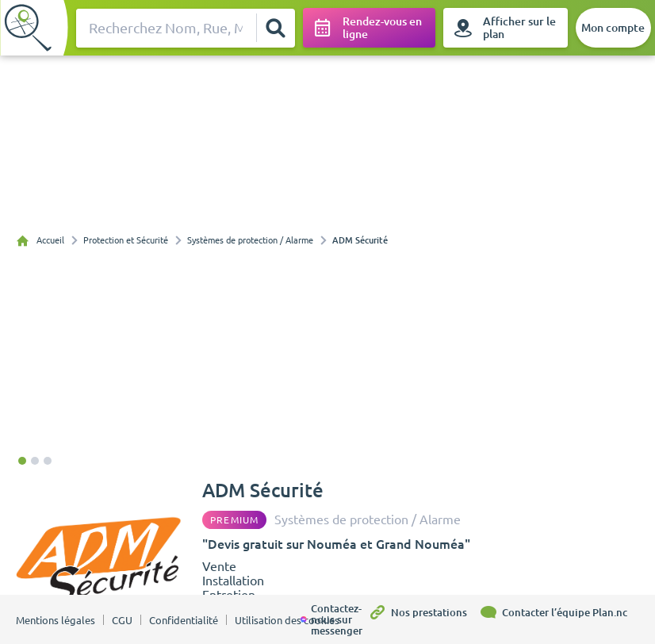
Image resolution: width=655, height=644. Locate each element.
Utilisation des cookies (287, 620)
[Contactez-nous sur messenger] (334, 619)
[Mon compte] (613, 28)
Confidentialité (184, 620)
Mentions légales (56, 620)
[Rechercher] (275, 28)
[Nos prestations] (423, 619)
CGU (122, 620)
